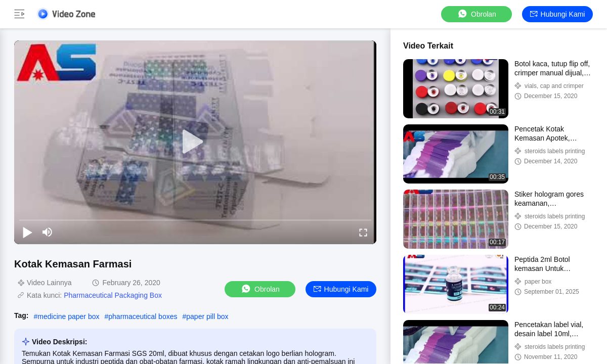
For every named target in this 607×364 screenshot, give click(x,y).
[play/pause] (27, 232)
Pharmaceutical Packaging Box (113, 295)
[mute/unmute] (48, 232)
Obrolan (476, 14)
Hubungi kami (558, 14)
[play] (195, 142)
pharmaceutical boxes (143, 316)
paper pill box (207, 316)
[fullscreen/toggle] (363, 232)
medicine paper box (68, 316)
